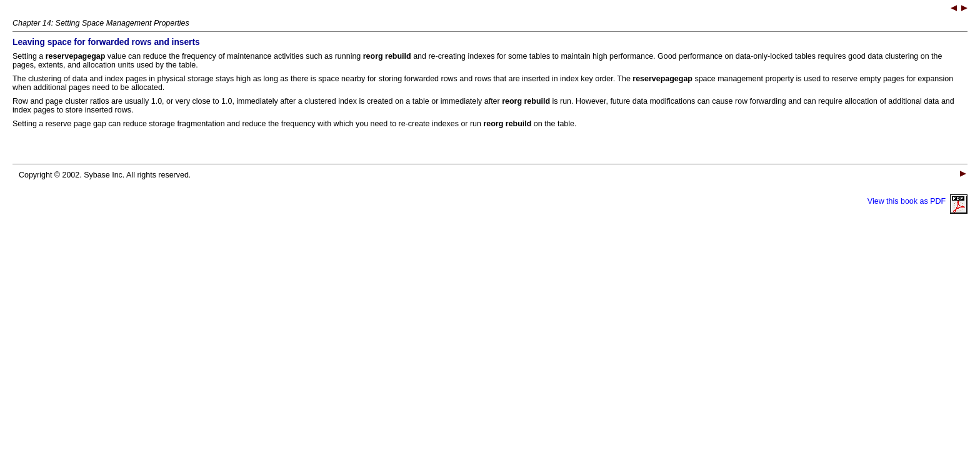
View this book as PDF (917, 201)
